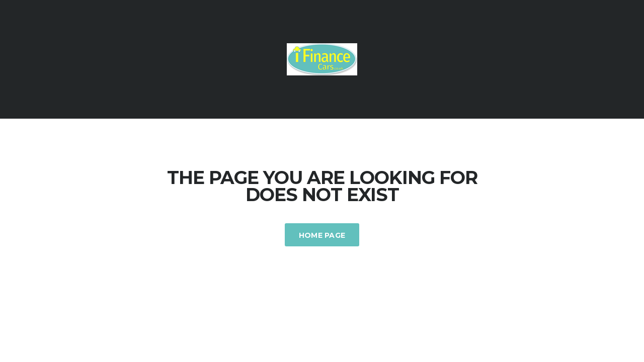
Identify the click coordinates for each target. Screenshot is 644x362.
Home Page (322, 235)
